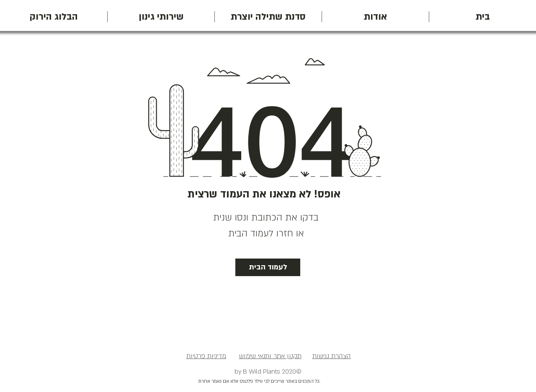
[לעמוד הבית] (268, 267)
